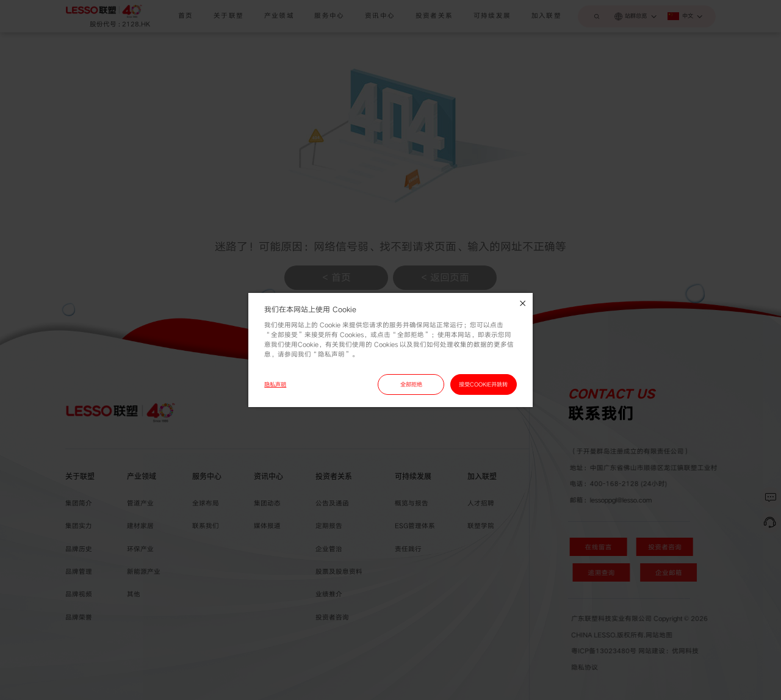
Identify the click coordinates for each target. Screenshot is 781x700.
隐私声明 (275, 384)
